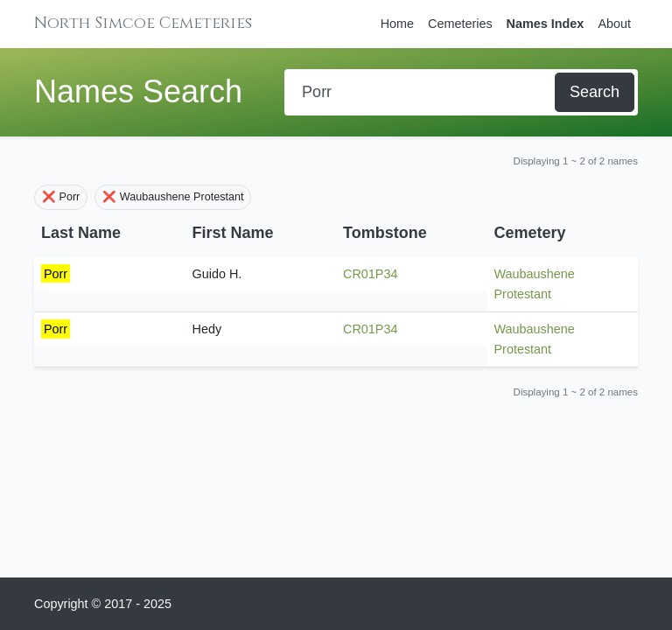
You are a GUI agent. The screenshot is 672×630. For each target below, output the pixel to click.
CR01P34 (370, 274)
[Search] (421, 92)
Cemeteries (460, 24)
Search (595, 92)
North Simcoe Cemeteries (143, 23)
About (614, 24)
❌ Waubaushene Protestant (173, 197)
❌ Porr (61, 197)
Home (397, 24)
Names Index (546, 24)
